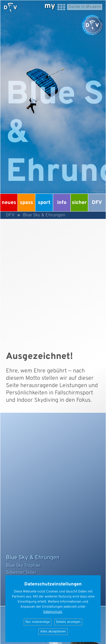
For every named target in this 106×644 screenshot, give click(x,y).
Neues (9, 203)
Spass (26, 203)
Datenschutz (53, 612)
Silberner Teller (21, 573)
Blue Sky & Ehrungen (44, 215)
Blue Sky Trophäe (23, 566)
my (50, 6)
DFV (97, 203)
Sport (44, 203)
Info (62, 203)
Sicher (79, 203)
